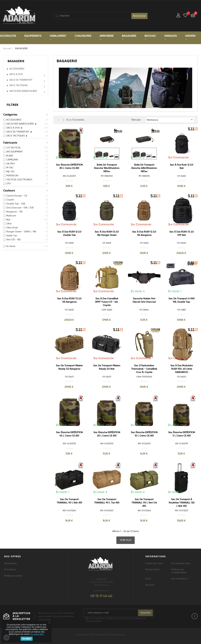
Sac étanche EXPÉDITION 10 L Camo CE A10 (144, 434)
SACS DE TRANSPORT (21, 80)
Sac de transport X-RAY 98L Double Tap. (182, 300)
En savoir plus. (37, 634)
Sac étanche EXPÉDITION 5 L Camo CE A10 (182, 434)
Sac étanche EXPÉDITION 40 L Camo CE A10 (69, 434)
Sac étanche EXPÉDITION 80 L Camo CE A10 (69, 166)
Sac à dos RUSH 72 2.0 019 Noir (182, 233)
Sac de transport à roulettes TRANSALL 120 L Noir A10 (182, 502)
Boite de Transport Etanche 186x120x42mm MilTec (107, 168)
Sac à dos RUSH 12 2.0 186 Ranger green (107, 233)
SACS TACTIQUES (19, 85)
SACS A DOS (16, 74)
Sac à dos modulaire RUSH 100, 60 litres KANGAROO (182, 369)
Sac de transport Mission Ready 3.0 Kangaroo (69, 367)
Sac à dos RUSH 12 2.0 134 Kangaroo (144, 233)
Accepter (27, 639)
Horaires (150, 585)
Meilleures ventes (13, 576)
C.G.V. (148, 579)
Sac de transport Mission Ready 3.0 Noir (107, 367)
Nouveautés (10, 563)
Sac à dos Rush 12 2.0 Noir (182, 166)
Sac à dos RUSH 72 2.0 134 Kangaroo (69, 300)
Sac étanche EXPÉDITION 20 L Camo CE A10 (107, 434)
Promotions (10, 569)
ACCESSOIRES (17, 69)
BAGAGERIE (16, 61)
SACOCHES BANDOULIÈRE (23, 91)
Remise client (152, 569)
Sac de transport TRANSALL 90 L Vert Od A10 (144, 502)
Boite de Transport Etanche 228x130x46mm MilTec (144, 168)
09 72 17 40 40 (101, 596)
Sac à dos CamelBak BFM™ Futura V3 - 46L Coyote (107, 302)
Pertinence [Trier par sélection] (170, 119)
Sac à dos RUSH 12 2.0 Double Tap (69, 233)
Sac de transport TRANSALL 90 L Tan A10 (107, 501)
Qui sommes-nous (181, 563)
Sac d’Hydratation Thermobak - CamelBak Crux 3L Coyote (144, 369)
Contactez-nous (154, 563)
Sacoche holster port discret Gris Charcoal (144, 300)
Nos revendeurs (179, 579)
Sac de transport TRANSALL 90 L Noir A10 (69, 501)
